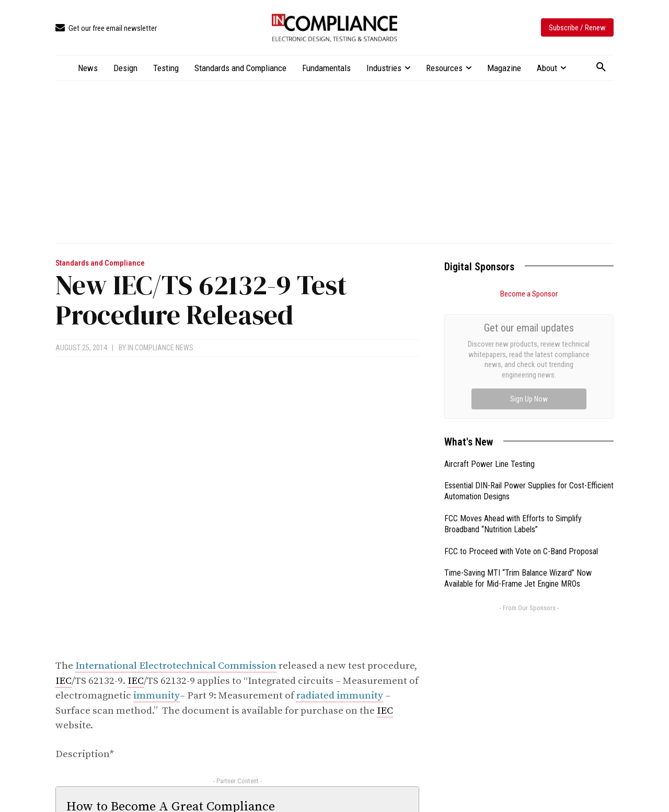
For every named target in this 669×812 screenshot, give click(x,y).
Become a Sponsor (529, 294)
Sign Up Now (529, 399)
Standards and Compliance (100, 263)
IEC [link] (64, 681)
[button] (601, 67)
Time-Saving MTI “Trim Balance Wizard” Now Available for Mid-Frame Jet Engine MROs (518, 578)
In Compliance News (160, 348)
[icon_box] (106, 28)
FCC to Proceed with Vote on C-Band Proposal (521, 551)
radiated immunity (340, 696)
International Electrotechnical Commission (176, 666)
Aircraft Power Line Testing (489, 464)
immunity (157, 696)
